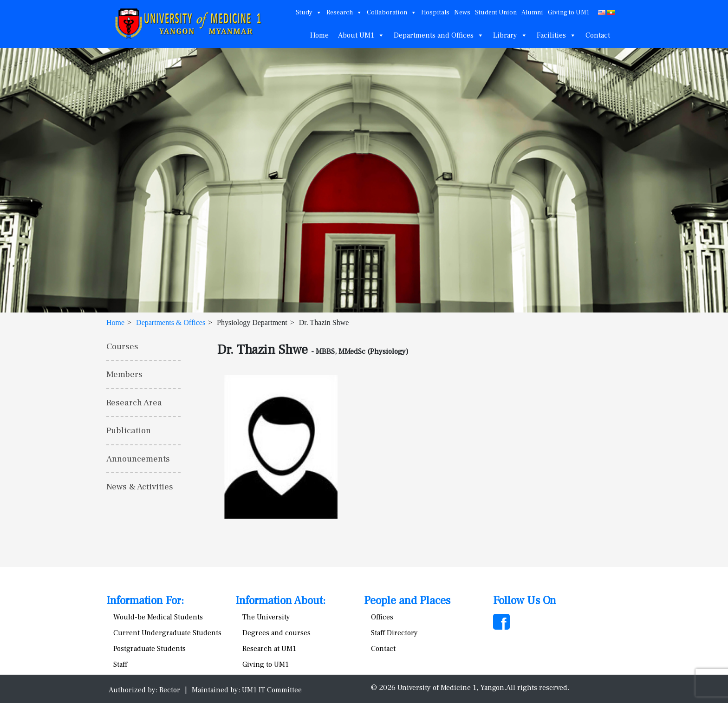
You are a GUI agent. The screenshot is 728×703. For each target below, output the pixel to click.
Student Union (496, 13)
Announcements (138, 459)
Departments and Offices (439, 35)
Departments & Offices (171, 322)
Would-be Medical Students (158, 617)
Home (319, 35)
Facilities (556, 35)
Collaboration (392, 13)
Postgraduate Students (149, 649)
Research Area (134, 403)
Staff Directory (394, 633)
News (462, 13)
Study (309, 13)
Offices (382, 617)
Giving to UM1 (569, 13)
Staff (120, 664)
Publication (129, 430)
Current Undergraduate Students (167, 633)
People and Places (407, 601)
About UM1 (361, 35)
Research (344, 13)
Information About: (280, 601)
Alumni (532, 13)
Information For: (145, 601)
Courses (122, 346)
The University (266, 617)
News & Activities (140, 487)
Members (124, 374)
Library (510, 35)
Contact (598, 35)
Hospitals (435, 13)
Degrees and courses (276, 633)
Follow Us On (525, 601)
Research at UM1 (269, 649)
